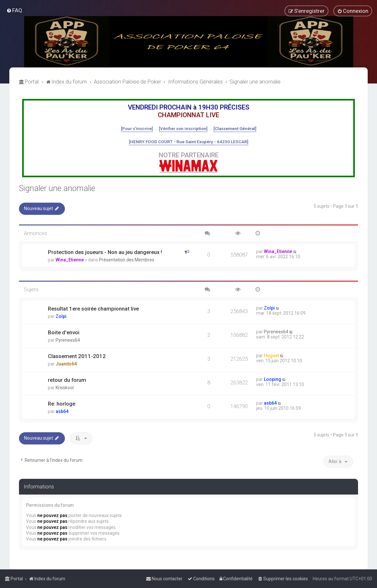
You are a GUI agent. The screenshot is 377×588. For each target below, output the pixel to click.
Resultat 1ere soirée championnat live (93, 309)
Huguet (271, 355)
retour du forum (67, 380)
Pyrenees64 (68, 340)
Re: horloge (62, 404)
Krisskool (65, 388)
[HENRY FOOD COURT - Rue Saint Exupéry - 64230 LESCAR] (189, 142)
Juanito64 (66, 364)
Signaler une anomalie (57, 188)
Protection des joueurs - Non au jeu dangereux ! (105, 252)
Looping (273, 379)
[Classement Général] (235, 128)
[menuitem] (14, 10)
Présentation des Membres (127, 260)
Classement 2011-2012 (77, 356)
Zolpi (61, 316)
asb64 (62, 411)
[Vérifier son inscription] (183, 128)
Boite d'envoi (64, 332)
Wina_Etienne (70, 260)
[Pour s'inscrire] (137, 128)
